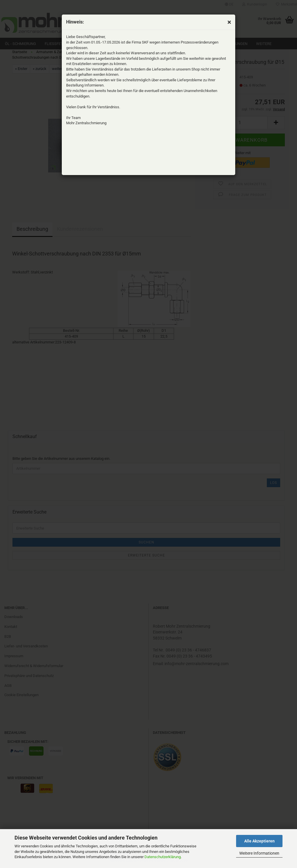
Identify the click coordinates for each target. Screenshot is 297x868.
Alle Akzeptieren (259, 841)
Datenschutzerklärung (163, 857)
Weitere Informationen (259, 853)
